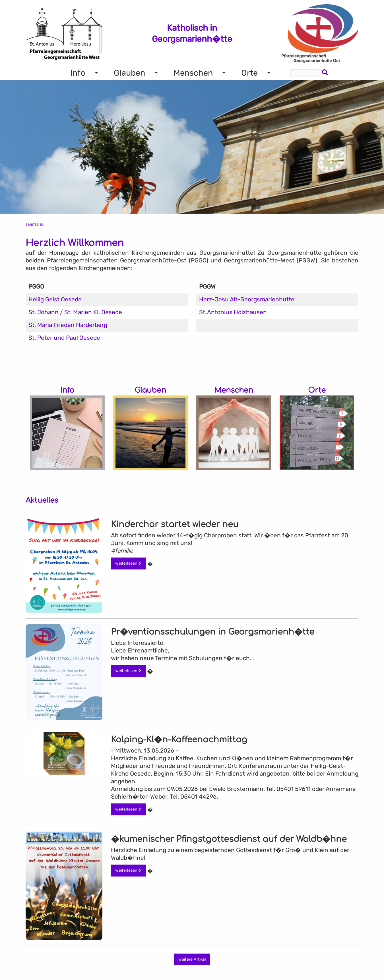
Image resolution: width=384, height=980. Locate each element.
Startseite (34, 225)
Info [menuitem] (78, 73)
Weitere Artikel (192, 959)
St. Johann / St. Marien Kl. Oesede (75, 312)
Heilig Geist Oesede (55, 299)
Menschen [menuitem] (193, 73)
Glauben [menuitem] (129, 73)
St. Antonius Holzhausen (233, 312)
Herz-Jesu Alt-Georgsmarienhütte (247, 299)
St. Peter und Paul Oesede (64, 338)
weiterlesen (128, 563)
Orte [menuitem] (249, 73)
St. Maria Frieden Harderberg (68, 325)
